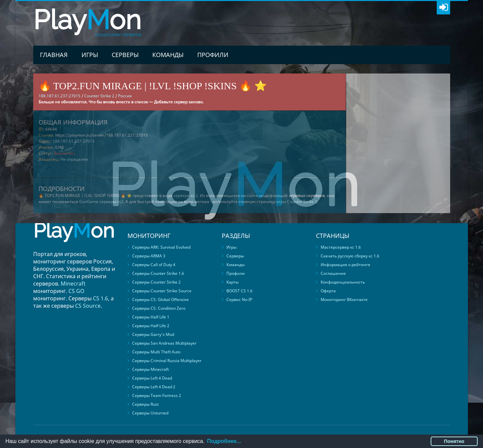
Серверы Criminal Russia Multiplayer (167, 361)
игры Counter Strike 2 (297, 202)
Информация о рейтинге (345, 265)
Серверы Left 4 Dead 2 (154, 387)
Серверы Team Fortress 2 (157, 395)
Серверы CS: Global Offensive (160, 300)
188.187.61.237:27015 (74, 141)
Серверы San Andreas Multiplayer (164, 343)
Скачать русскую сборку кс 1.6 (350, 256)
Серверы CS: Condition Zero (159, 308)
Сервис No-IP (239, 300)
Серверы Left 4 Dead (152, 378)
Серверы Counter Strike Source (162, 291)
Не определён (74, 159)
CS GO (76, 291)
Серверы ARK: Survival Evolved (161, 247)
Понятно (454, 441)
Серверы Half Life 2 (151, 326)
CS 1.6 (100, 298)
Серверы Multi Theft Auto (156, 352)
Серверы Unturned (150, 413)
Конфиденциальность (343, 282)
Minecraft (73, 284)
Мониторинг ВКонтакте (344, 300)
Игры (90, 55)
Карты (232, 282)
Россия (125, 96)
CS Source (88, 306)
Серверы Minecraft (150, 369)
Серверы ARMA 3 (149, 256)
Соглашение (333, 273)
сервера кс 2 (186, 195)
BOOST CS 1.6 (239, 291)
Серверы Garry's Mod (153, 334)
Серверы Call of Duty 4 (154, 265)
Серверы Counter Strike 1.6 (158, 273)
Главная (54, 55)
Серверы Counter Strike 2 (156, 282)
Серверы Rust (145, 404)
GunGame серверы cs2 (101, 202)
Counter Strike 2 (99, 96)
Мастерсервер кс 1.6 (341, 247)
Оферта (328, 291)
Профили (213, 55)
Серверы (125, 55)
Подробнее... (224, 441)
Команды (168, 55)
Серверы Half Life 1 (151, 317)
